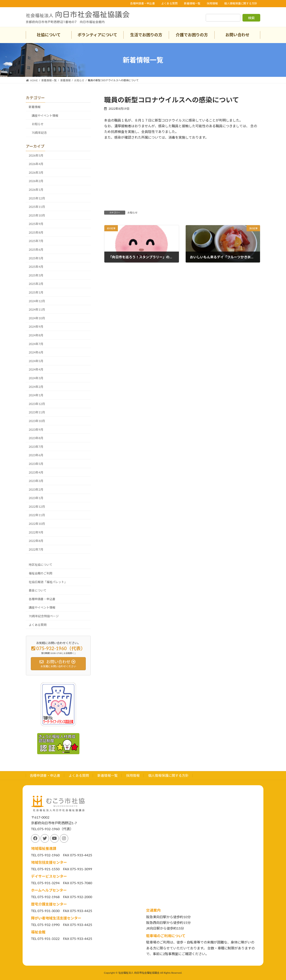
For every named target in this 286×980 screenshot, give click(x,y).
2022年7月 (36, 549)
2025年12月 (37, 198)
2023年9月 (36, 430)
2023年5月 (36, 464)
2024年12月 (37, 301)
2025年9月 (36, 224)
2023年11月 (37, 412)
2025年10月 (37, 215)
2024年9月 (36, 327)
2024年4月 (36, 369)
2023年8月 (36, 438)
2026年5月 (36, 155)
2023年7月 (36, 447)
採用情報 (212, 3)
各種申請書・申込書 (142, 3)
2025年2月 (36, 284)
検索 (251, 18)
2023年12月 (37, 404)
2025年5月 (36, 258)
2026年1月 (36, 190)
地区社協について (41, 565)
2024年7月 (36, 344)
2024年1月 (36, 395)
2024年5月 (36, 361)
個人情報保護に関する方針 (241, 3)
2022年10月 (37, 524)
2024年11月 (37, 309)
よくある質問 (169, 3)
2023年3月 (36, 481)
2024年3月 (36, 378)
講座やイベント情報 (45, 116)
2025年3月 (36, 275)
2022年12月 (37, 507)
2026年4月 (36, 164)
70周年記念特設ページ (44, 616)
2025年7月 (36, 241)
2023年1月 (36, 498)
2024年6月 (36, 352)
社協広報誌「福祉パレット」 (48, 582)
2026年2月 (36, 181)
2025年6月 (36, 250)
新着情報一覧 (192, 3)
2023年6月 (36, 455)
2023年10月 (37, 421)
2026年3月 (36, 173)
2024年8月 (36, 335)
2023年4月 (36, 472)
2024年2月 (36, 387)
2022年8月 (36, 541)
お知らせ (132, 213)
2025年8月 (36, 232)
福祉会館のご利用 (41, 573)
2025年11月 (37, 207)
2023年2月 (36, 489)
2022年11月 (37, 515)
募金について (38, 590)
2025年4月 (36, 267)
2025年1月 (36, 292)
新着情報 (35, 107)
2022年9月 (36, 532)
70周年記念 (39, 133)
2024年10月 (37, 318)
